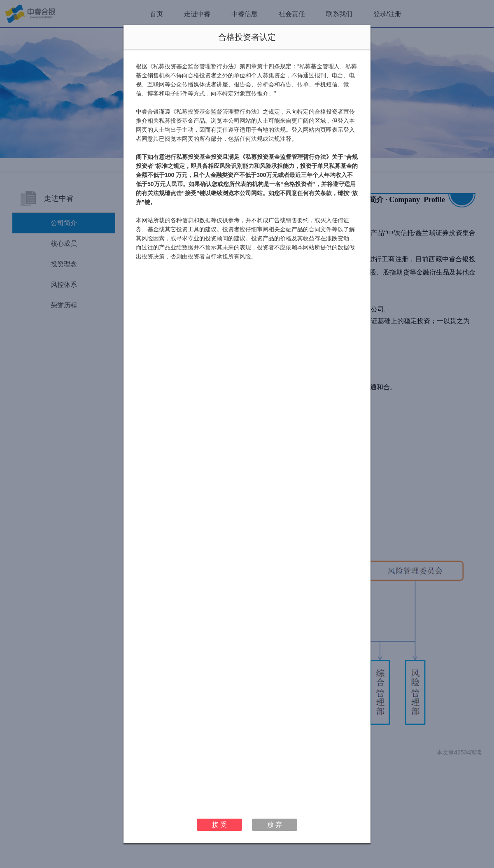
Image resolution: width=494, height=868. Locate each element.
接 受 (219, 825)
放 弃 (275, 825)
